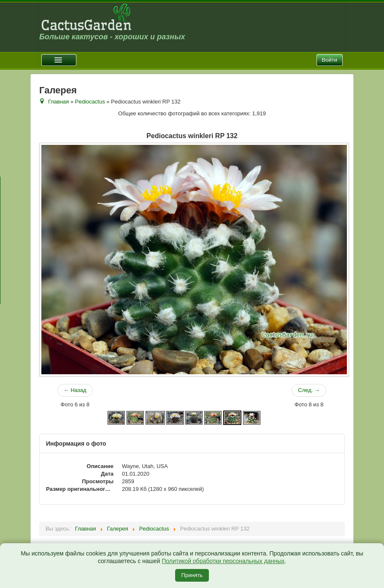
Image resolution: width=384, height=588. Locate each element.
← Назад (75, 390)
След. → (309, 390)
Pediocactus (90, 102)
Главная (58, 102)
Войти (330, 60)
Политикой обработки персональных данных (223, 561)
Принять (192, 575)
